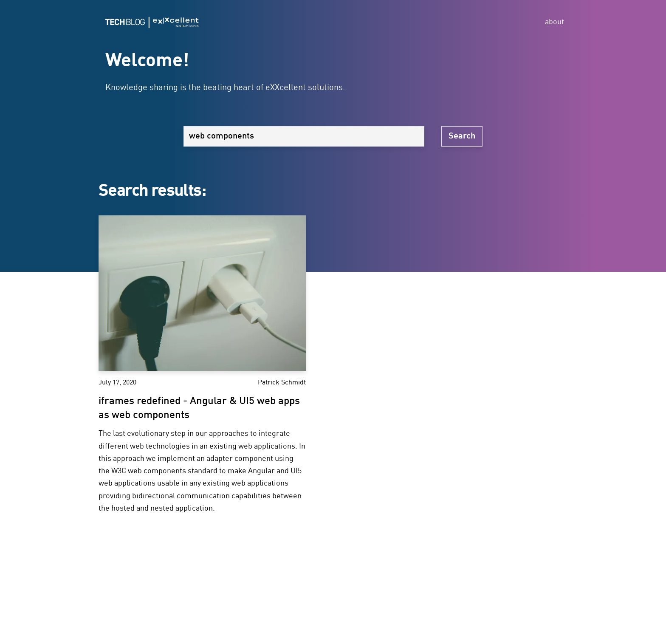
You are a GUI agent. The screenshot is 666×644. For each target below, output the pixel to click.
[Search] (304, 136)
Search (462, 136)
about (555, 22)
